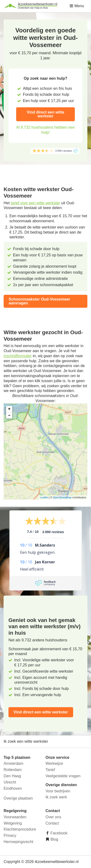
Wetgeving (13, 823)
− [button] (9, 416)
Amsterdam (14, 763)
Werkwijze (54, 763)
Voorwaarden (15, 817)
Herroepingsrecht (18, 842)
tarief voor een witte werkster (35, 203)
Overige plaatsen (18, 798)
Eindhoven (13, 788)
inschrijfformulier (18, 356)
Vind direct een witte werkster (45, 114)
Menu (77, 6)
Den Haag (12, 776)
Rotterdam (13, 770)
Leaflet (44, 497)
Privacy (10, 835)
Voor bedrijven (58, 791)
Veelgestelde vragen (63, 776)
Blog (54, 839)
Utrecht (10, 782)
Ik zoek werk (56, 797)
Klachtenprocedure (20, 829)
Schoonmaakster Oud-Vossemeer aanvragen (39, 301)
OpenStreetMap (62, 497)
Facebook (59, 833)
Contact (52, 823)
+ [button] (9, 409)
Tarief (50, 770)
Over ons (53, 817)
